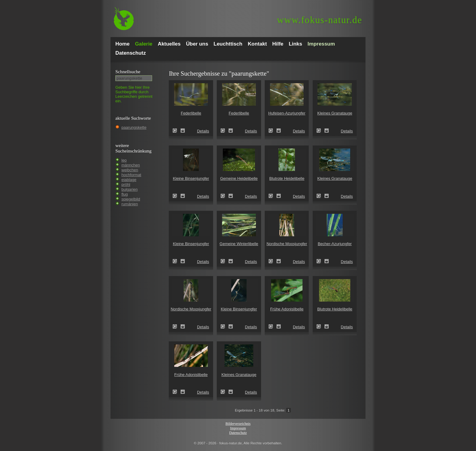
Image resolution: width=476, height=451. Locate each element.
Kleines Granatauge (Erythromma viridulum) (321, 131)
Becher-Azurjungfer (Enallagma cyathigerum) (321, 261)
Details (203, 131)
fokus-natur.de (320, 20)
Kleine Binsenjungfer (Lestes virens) (177, 196)
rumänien (130, 204)
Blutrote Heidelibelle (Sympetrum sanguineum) (273, 196)
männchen (131, 165)
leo (124, 160)
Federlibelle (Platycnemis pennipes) (177, 131)
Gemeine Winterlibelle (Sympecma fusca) (225, 261)
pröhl (126, 184)
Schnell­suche (128, 72)
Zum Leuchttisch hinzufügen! (183, 131)
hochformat (131, 175)
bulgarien (130, 189)
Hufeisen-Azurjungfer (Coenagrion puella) (273, 131)
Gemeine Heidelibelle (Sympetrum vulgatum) (225, 196)
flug (125, 194)
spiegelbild (131, 199)
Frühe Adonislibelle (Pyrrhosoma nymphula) (273, 326)
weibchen (130, 170)
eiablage (129, 180)
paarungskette (134, 127)
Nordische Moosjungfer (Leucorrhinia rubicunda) (273, 261)
